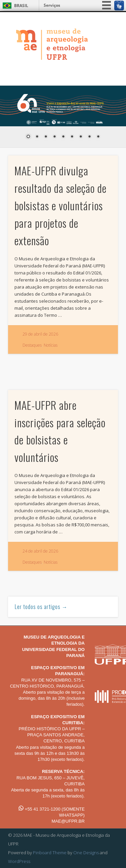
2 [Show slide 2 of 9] (37, 137)
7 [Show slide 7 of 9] (81, 137)
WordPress (19, 861)
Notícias (51, 345)
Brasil (21, 6)
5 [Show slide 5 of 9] (63, 137)
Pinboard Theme (50, 853)
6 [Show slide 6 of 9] (72, 137)
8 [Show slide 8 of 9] (89, 137)
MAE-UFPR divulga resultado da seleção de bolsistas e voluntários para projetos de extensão (60, 205)
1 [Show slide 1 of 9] (28, 137)
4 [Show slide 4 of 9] (54, 137)
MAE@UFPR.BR (68, 821)
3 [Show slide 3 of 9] (46, 137)
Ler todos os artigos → (41, 607)
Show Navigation (102, 71)
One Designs (86, 853)
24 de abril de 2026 (40, 551)
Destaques (32, 345)
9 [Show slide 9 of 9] (98, 137)
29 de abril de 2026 (40, 334)
